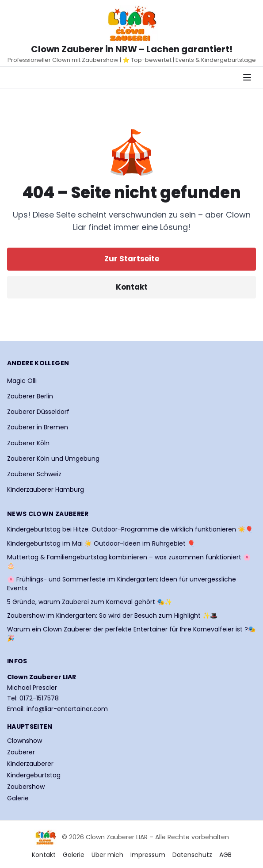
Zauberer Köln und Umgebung (53, 459)
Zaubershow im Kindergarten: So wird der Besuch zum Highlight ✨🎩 (112, 616)
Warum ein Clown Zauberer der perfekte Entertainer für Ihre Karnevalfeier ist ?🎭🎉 (131, 634)
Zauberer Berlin (30, 396)
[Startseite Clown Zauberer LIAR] (132, 24)
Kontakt (132, 287)
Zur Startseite (132, 259)
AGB (225, 855)
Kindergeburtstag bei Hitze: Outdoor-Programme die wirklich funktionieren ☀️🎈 (130, 530)
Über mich (107, 855)
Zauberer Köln (28, 443)
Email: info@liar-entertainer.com (57, 709)
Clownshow (25, 741)
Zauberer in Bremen (38, 427)
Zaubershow (26, 787)
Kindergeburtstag (34, 775)
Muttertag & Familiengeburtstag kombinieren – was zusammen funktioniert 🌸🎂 (129, 562)
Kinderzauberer (30, 764)
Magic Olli (22, 381)
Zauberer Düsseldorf (38, 412)
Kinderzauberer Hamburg (46, 489)
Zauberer (21, 752)
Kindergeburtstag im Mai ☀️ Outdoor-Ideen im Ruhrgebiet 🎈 (101, 544)
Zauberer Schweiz (34, 474)
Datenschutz (192, 855)
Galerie (18, 798)
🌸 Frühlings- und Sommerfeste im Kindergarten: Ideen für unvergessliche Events (122, 584)
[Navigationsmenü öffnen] (247, 77)
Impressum (148, 855)
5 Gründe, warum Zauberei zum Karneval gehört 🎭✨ (90, 602)
